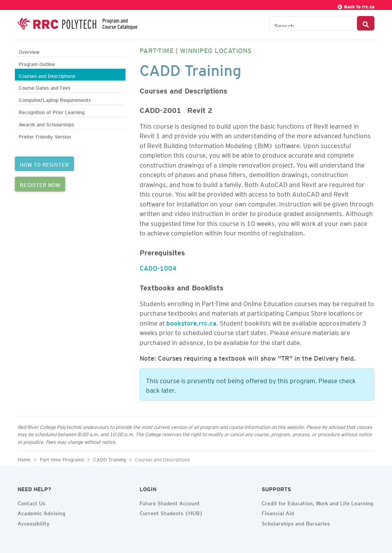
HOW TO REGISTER (44, 164)
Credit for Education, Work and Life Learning (317, 502)
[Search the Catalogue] (313, 23)
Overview (29, 51)
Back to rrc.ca (356, 6)
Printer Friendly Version (45, 136)
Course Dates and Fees (44, 87)
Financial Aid (278, 512)
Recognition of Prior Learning (51, 111)
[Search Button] (366, 23)
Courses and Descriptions (47, 75)
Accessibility (34, 522)
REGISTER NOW (40, 184)
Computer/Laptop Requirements (55, 99)
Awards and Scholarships (46, 123)
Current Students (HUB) (171, 512)
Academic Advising (41, 512)
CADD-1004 (158, 267)
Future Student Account (170, 502)
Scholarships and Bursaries (296, 522)
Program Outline (37, 63)
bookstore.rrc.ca (191, 322)
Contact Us (31, 502)
